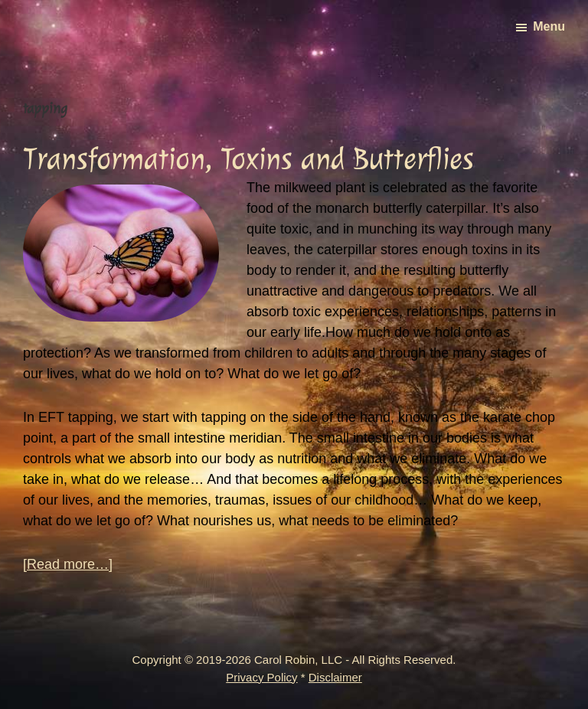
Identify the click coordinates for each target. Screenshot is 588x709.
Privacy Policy (261, 677)
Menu (549, 26)
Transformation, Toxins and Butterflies (248, 159)
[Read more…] (68, 565)
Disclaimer (335, 677)
